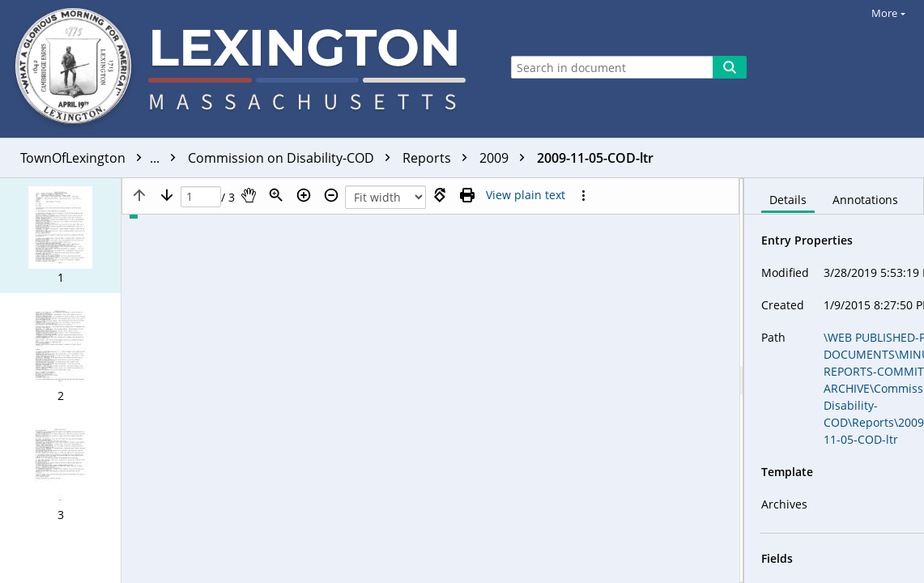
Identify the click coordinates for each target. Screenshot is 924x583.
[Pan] (249, 195)
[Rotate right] (440, 195)
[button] (60, 236)
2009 (506, 158)
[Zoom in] (304, 195)
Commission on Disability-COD (293, 158)
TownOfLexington (102, 158)
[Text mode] (526, 195)
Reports (439, 158)
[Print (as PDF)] (467, 195)
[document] (834, 381)
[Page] (201, 197)
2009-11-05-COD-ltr (595, 158)
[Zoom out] (331, 195)
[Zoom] (276, 195)
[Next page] (167, 195)
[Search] (730, 67)
